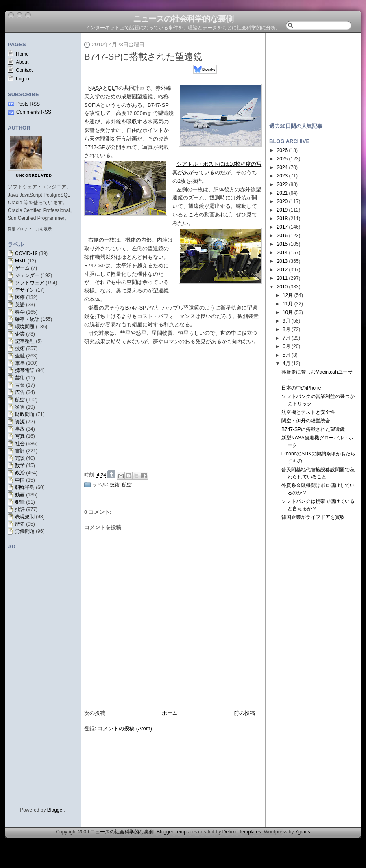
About (22, 62)
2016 (282, 236)
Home (22, 54)
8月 (286, 329)
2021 (282, 193)
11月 (288, 304)
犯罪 (20, 502)
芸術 (20, 378)
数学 (20, 465)
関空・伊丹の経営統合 (306, 421)
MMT (21, 261)
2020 (282, 201)
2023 (282, 176)
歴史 (20, 524)
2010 (282, 287)
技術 (20, 348)
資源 (20, 422)
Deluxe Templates (242, 832)
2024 (282, 167)
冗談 (20, 458)
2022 (282, 184)
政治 (20, 473)
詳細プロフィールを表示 (30, 229)
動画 (20, 495)
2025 (282, 159)
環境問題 (25, 327)
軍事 (20, 363)
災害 (20, 407)
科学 (20, 312)
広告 (20, 392)
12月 (288, 295)
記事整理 (25, 341)
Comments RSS (34, 112)
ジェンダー (27, 275)
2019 (282, 210)
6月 (286, 346)
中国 (20, 480)
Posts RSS (28, 104)
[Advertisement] (175, 407)
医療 (20, 297)
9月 (286, 321)
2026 (282, 150)
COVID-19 (26, 253)
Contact (24, 70)
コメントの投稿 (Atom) (125, 728)
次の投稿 (95, 713)
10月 (288, 312)
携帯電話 (25, 370)
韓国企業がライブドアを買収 (313, 517)
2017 (282, 227)
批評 (20, 509)
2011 (282, 278)
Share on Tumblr (111, 474)
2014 (282, 253)
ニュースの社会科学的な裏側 (183, 19)
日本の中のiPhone (301, 388)
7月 (286, 338)
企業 (20, 334)
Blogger (56, 810)
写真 (20, 436)
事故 (20, 429)
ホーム (170, 713)
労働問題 (25, 531)
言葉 (20, 385)
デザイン (25, 290)
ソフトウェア (30, 283)
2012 (282, 270)
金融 (20, 356)
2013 (282, 261)
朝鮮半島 (25, 487)
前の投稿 (244, 713)
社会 (20, 444)
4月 (286, 364)
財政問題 (25, 414)
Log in (23, 79)
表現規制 (25, 517)
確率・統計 (27, 319)
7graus (303, 832)
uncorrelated (34, 175)
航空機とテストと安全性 (308, 412)
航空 (20, 400)
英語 (20, 305)
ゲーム (22, 268)
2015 (282, 244)
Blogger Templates (177, 832)
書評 (20, 451)
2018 (282, 219)
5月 (286, 355)
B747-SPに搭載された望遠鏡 (143, 57)
